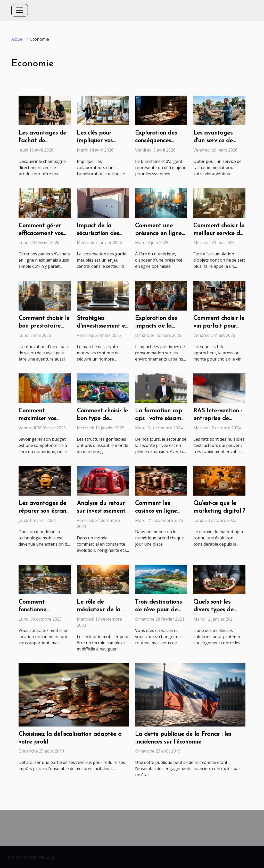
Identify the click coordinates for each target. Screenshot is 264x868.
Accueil (18, 39)
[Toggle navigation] (20, 10)
